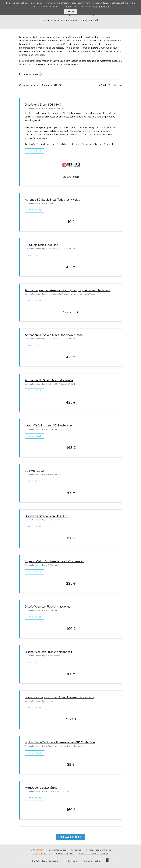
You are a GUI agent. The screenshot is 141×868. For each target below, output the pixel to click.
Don (33, 850)
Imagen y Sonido (68, 20)
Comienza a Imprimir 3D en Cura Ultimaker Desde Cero (59, 697)
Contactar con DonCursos (98, 850)
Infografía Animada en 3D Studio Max (48, 426)
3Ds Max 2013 (34, 471)
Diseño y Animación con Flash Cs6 (46, 516)
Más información (101, 6)
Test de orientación (65, 853)
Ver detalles (35, 151)
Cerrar (71, 12)
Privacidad (76, 850)
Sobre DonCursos (58, 850)
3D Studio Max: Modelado (42, 245)
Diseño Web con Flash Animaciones (48, 607)
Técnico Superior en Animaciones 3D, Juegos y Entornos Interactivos (68, 290)
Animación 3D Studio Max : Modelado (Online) (54, 335)
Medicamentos (71, 861)
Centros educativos (42, 853)
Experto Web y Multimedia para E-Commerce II (55, 561)
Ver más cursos (70, 837)
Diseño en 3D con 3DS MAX (43, 105)
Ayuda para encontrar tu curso (94, 853)
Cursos (53, 20)
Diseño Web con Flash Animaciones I (48, 652)
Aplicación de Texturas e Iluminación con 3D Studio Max (60, 742)
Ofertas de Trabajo (92, 861)
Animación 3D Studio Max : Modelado (49, 380)
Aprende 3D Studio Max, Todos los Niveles (52, 200)
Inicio (44, 20)
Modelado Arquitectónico (41, 788)
